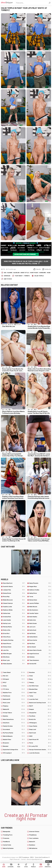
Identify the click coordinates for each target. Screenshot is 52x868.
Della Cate (40, 620)
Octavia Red (14, 617)
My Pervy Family (14, 733)
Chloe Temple (39, 276)
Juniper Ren (14, 590)
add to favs (8, 279)
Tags (19, 867)
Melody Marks (14, 627)
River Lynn (14, 660)
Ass (5, 273)
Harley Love (14, 623)
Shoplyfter (40, 713)
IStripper (14, 679)
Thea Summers (40, 660)
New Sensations (14, 719)
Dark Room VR (40, 739)
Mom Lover (14, 703)
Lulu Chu (14, 650)
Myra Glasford (14, 583)
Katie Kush (40, 630)
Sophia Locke (14, 607)
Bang (40, 679)
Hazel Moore (14, 643)
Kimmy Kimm (14, 647)
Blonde (10, 273)
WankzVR (14, 709)
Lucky (41, 867)
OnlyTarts (14, 723)
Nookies (40, 672)
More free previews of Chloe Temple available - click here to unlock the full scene (26, 262)
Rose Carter (40, 640)
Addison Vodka (40, 590)
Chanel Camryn (14, 603)
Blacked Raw (40, 689)
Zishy (14, 686)
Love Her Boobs (40, 753)
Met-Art (14, 676)
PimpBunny (33, 835)
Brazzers (14, 743)
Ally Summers (40, 610)
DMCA (32, 857)
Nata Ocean (40, 623)
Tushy (40, 696)
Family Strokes (14, 726)
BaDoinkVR (14, 699)
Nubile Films (14, 739)
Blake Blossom (14, 600)
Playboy (14, 706)
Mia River (40, 643)
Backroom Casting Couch (40, 703)
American (7, 276)
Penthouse (14, 696)
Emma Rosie (14, 593)
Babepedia (7, 831)
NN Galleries (33, 848)
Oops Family (40, 726)
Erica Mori (14, 633)
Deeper (40, 709)
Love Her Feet (40, 699)
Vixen (40, 676)
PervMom (40, 716)
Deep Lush (40, 729)
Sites (26, 867)
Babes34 (32, 842)
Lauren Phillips (40, 603)
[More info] (49, 323)
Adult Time (40, 693)
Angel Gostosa (40, 654)
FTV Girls (14, 689)
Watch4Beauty (14, 736)
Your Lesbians (34, 838)
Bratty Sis (40, 719)
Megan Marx (40, 586)
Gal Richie (40, 633)
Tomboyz (27, 276)
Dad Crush (40, 733)
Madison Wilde (14, 610)
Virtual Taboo (14, 713)
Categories (11, 867)
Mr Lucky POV (40, 746)
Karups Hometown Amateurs (40, 750)
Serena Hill (40, 664)
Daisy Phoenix (40, 583)
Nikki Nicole (40, 607)
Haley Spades (14, 664)
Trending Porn (8, 835)
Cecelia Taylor (40, 613)
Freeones (6, 838)
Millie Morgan (14, 654)
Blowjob (16, 273)
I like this (38, 269)
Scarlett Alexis (14, 586)
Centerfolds (7, 845)
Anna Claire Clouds (40, 650)
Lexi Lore (40, 627)
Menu (48, 861)
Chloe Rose (14, 637)
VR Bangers (40, 723)
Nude (49, 273)
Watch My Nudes (8, 848)
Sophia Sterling (14, 640)
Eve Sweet (40, 647)
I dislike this (48, 269)
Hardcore (43, 273)
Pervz (40, 743)
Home (4, 867)
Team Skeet (19, 276)
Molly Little (14, 630)
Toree (40, 597)
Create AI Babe (48, 867)
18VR (40, 736)
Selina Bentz (40, 637)
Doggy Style (25, 273)
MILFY (40, 706)
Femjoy (40, 682)
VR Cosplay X (14, 753)
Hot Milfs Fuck (40, 686)
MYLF (14, 682)
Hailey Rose (40, 593)
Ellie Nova (14, 657)
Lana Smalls (14, 620)
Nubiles (14, 716)
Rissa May (14, 597)
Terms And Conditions (41, 857)
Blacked (14, 746)
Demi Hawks (40, 617)
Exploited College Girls (14, 750)
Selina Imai (14, 613)
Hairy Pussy (34, 273)
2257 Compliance (24, 857)
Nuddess (32, 845)
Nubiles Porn (14, 693)
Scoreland (14, 729)
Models (33, 867)
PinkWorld (6, 842)
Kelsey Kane (40, 600)
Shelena (40, 657)
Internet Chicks (34, 831)
